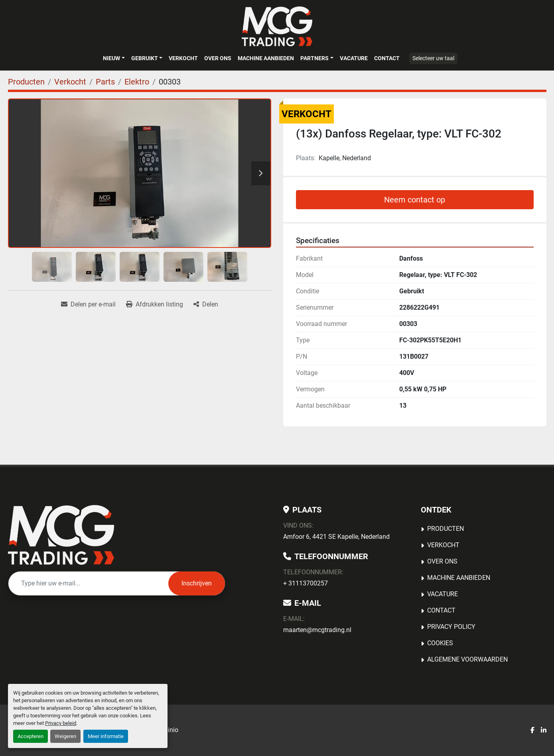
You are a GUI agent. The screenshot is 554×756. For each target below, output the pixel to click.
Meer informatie (106, 736)
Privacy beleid (61, 723)
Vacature (354, 58)
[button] (114, 58)
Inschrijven (197, 583)
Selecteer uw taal (433, 58)
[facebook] (532, 730)
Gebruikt (145, 58)
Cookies (440, 643)
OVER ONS (218, 58)
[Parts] (105, 82)
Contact (387, 58)
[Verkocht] (70, 82)
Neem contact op (415, 200)
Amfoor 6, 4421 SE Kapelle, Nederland (336, 537)
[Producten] (26, 82)
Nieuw (111, 58)
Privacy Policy (451, 627)
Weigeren (65, 736)
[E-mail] (88, 583)
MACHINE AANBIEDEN (266, 58)
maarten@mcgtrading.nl (317, 630)
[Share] (206, 304)
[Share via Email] (88, 304)
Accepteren (31, 736)
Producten (446, 529)
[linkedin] (544, 730)
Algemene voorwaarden (467, 659)
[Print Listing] (155, 304)
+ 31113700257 (306, 583)
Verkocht (183, 58)
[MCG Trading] (61, 535)
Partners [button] (314, 58)
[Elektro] (137, 82)
